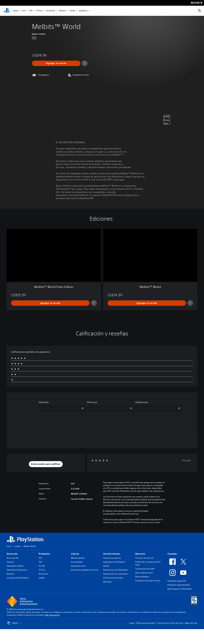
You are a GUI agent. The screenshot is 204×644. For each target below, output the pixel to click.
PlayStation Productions (17, 570)
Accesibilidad (77, 562)
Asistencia (83, 11)
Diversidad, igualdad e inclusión (85, 570)
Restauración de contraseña (115, 574)
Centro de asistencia (112, 558)
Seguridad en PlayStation (114, 562)
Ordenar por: (142, 402)
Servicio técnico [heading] (112, 554)
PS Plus (39, 11)
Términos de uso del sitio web (170, 623)
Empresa (10, 574)
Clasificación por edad (145, 569)
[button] (46, 464)
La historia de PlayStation (18, 578)
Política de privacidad (145, 623)
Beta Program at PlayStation (180, 589)
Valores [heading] (75, 554)
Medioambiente (78, 558)
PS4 (31, 11)
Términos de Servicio (144, 558)
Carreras (10, 562)
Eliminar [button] (186, 460)
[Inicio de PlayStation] (7, 11)
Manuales (107, 582)
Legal (132, 623)
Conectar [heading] (172, 554)
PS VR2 (42, 566)
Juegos (16, 11)
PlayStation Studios (15, 566)
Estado (106, 566)
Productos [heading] (44, 554)
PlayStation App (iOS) (177, 581)
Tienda (72, 11)
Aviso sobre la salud (144, 573)
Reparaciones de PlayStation (116, 570)
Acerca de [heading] (12, 554)
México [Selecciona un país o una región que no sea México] (14, 623)
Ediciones (44, 402)
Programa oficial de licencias (148, 581)
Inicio (9, 546)
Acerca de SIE (13, 558)
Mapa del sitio (191, 623)
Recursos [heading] (140, 554)
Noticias (62, 11)
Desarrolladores (142, 577)
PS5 (24, 11)
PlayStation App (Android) (179, 585)
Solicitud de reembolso (113, 578)
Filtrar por (92, 402)
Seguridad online (78, 566)
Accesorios (51, 11)
